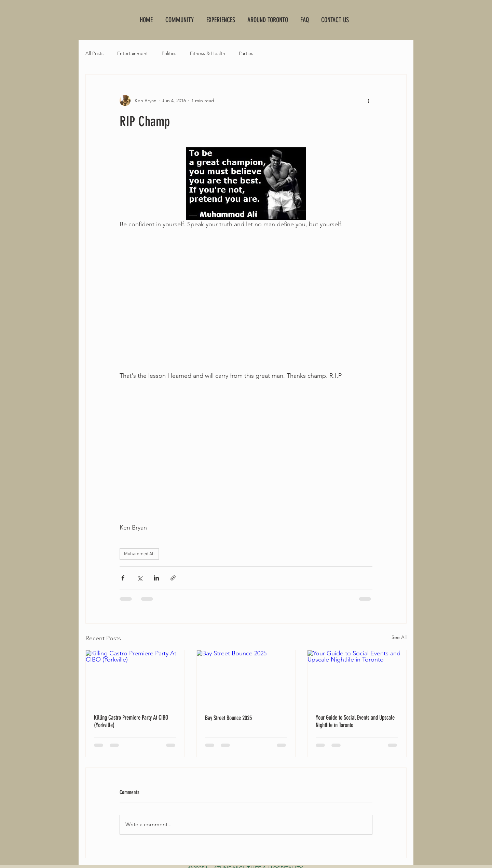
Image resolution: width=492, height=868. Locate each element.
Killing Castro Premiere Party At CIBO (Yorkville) (131, 721)
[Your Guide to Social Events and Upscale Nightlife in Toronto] (357, 678)
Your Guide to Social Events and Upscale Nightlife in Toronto (355, 721)
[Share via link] (173, 578)
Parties (246, 53)
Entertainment (133, 53)
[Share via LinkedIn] (156, 578)
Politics (169, 53)
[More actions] (368, 101)
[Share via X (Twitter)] (140, 578)
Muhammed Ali (139, 554)
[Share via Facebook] (123, 578)
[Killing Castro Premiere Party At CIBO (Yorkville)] (135, 678)
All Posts (94, 53)
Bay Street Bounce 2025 (228, 718)
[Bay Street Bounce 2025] (246, 678)
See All (399, 637)
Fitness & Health (208, 53)
